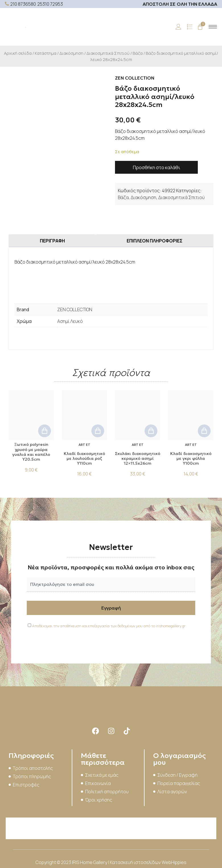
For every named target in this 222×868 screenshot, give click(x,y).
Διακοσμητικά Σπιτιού (108, 53)
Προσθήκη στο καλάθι (157, 167)
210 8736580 (23, 4)
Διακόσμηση (71, 53)
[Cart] (200, 27)
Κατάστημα (46, 53)
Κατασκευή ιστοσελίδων (136, 862)
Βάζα (138, 53)
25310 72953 (50, 4)
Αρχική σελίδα (18, 53)
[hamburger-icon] (213, 27)
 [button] (45, 431)
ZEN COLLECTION (75, 309)
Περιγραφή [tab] (52, 241)
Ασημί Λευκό (70, 321)
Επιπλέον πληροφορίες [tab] (155, 241)
